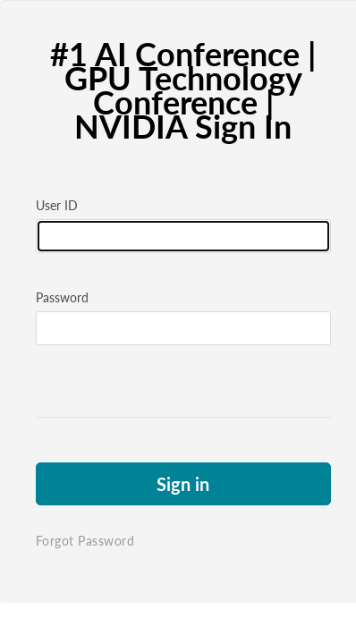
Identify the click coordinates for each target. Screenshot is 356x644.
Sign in (178, 484)
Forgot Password (85, 541)
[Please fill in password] (178, 328)
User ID (57, 205)
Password (62, 297)
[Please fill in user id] (178, 236)
